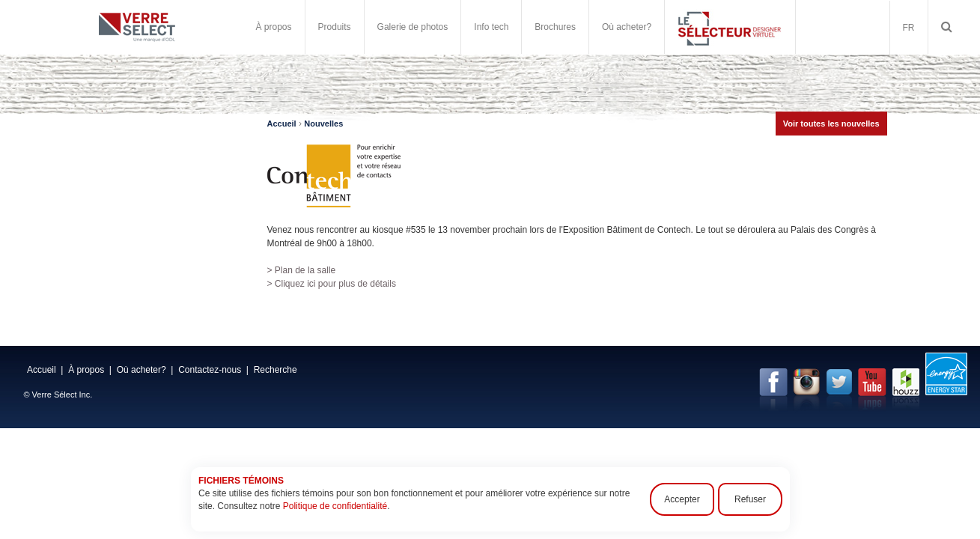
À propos (274, 27)
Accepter (682, 499)
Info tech (491, 27)
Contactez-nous (210, 370)
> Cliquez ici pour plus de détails (332, 284)
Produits (335, 27)
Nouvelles (323, 124)
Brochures (555, 27)
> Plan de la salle (302, 270)
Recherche (276, 370)
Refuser (749, 499)
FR (909, 28)
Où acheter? (627, 27)
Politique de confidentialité (334, 506)
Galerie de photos (413, 27)
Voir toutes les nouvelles (831, 124)
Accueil (282, 124)
